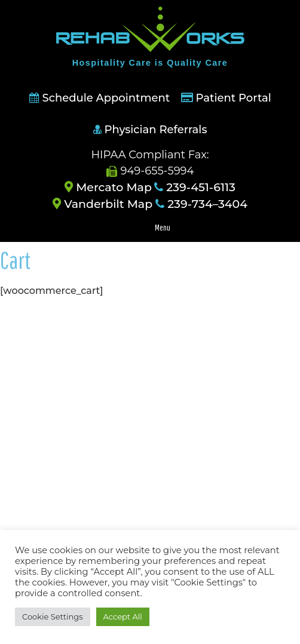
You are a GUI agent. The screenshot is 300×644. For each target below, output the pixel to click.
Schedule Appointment (100, 98)
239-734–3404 (201, 204)
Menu (163, 228)
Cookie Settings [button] (53, 617)
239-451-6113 (195, 187)
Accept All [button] (123, 617)
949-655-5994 (150, 171)
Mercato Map (108, 187)
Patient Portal (234, 98)
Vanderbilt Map (102, 204)
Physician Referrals (150, 130)
